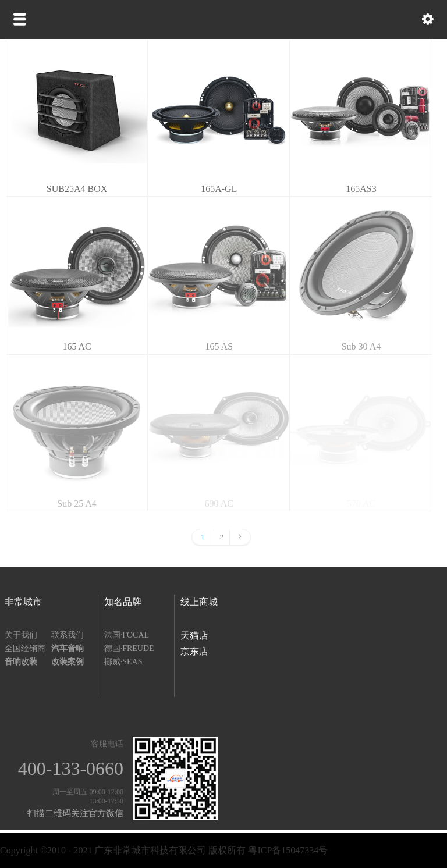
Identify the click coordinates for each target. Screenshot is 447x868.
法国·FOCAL (127, 635)
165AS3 (361, 189)
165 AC (77, 346)
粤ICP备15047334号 (288, 850)
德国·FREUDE (129, 648)
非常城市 (23, 602)
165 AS (219, 346)
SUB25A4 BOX (77, 189)
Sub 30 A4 (361, 346)
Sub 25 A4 (77, 504)
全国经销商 (25, 648)
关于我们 (21, 635)
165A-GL (219, 189)
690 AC (219, 504)
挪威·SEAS (123, 662)
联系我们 (68, 635)
